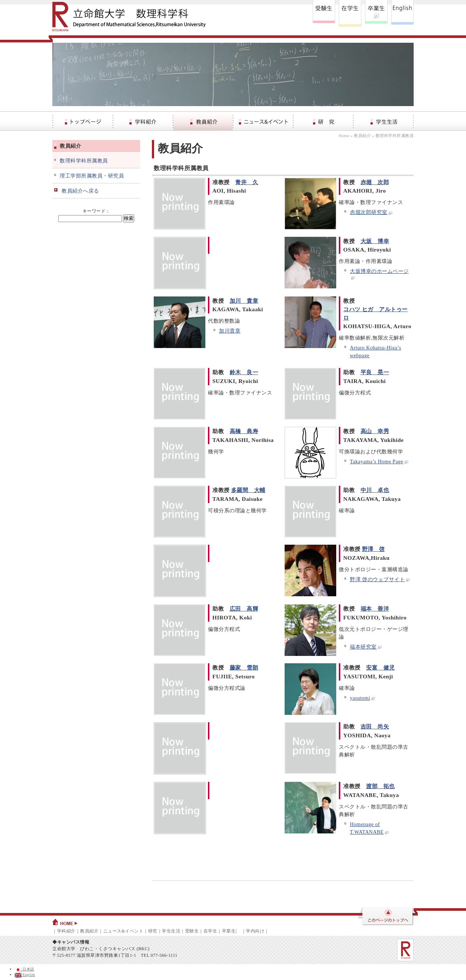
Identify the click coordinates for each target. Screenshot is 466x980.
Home (344, 136)
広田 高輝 (244, 609)
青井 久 (247, 182)
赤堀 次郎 (375, 182)
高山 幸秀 (375, 431)
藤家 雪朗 (244, 668)
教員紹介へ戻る (80, 191)
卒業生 (229, 931)
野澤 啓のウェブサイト (380, 579)
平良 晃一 (375, 372)
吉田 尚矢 (375, 726)
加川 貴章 (244, 301)
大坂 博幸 (375, 241)
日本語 (25, 969)
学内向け (255, 931)
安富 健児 (380, 668)
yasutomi (363, 698)
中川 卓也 (375, 490)
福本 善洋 (375, 609)
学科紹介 (66, 931)
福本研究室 (366, 647)
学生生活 (171, 931)
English (25, 975)
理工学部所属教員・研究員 (92, 176)
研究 (153, 931)
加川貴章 (230, 331)
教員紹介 (362, 136)
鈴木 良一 (244, 372)
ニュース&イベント (124, 931)
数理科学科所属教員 (84, 161)
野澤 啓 (373, 549)
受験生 (192, 931)
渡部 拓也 (380, 786)
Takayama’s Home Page (379, 462)
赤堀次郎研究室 (371, 212)
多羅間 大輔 (248, 490)
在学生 (211, 931)
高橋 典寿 (244, 431)
